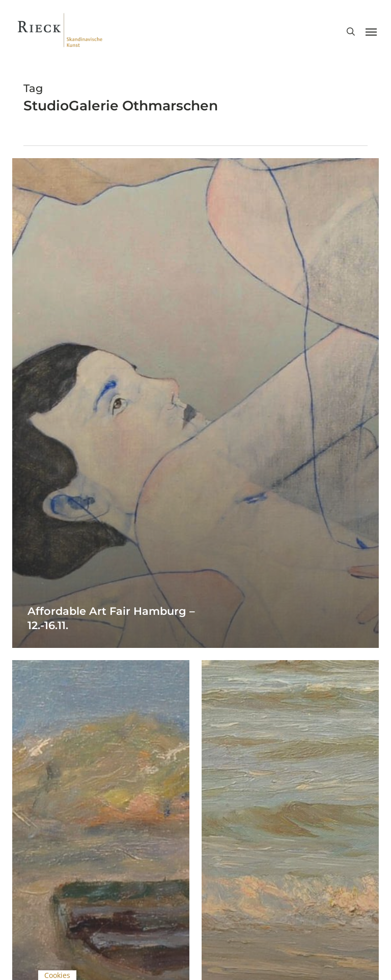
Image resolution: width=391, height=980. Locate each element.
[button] (371, 32)
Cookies (57, 975)
